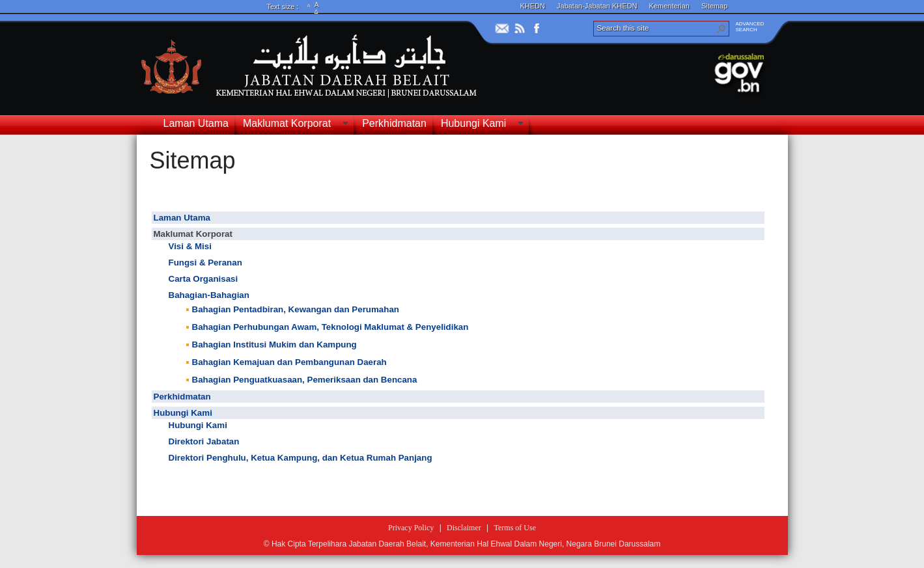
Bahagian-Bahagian (209, 295)
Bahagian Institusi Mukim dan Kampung (274, 345)
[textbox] (459, 346)
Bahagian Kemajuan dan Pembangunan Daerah (289, 362)
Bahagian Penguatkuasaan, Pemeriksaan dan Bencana (305, 380)
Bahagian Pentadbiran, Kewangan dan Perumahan (296, 309)
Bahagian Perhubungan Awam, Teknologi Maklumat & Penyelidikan (330, 327)
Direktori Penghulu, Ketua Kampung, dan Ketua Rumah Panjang (301, 458)
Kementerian (669, 6)
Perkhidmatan (182, 397)
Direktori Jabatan (204, 441)
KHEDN (533, 6)
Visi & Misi (190, 246)
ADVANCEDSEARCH (750, 27)
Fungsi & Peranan (205, 263)
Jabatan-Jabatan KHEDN (597, 6)
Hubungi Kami (183, 413)
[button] (721, 29)
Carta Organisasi (203, 279)
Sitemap (714, 6)
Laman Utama (182, 218)
